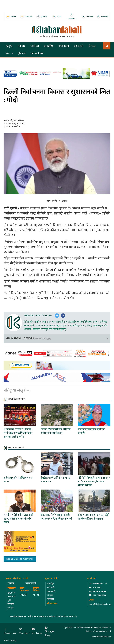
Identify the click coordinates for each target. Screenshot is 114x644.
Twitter (24, 631)
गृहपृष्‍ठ (9, 46)
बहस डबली (64, 46)
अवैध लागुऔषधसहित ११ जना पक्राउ (18, 480)
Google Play (49, 631)
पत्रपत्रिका (34, 46)
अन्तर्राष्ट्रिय (49, 46)
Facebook (10, 631)
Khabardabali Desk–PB (38, 316)
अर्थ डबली (79, 46)
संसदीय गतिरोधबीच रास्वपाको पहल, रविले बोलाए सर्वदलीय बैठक (19, 519)
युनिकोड (22, 53)
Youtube (37, 631)
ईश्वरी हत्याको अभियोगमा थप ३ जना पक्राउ (55, 480)
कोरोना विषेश (37, 53)
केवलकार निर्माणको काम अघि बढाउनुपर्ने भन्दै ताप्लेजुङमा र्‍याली (56, 517)
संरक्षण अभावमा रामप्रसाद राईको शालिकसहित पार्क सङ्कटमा (94, 517)
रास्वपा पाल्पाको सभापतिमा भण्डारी (91, 431)
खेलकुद (92, 46)
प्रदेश (8, 53)
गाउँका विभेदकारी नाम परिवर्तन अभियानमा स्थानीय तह (56, 431)
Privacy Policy (10, 641)
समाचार (21, 46)
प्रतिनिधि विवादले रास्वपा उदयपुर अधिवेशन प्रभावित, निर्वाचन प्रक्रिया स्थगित (94, 482)
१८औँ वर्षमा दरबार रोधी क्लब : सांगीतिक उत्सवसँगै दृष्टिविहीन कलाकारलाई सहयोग (18, 433)
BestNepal (107, 637)
